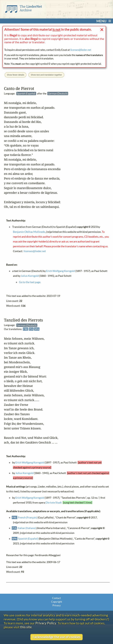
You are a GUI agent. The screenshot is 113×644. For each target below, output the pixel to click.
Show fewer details (16, 75)
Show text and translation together (46, 75)
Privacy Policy (46, 623)
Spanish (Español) (28, 538)
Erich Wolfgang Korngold (30, 462)
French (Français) (28, 517)
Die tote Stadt (54, 502)
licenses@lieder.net (81, 50)
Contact (56, 598)
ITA (31, 329)
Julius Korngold (24, 473)
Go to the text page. (30, 282)
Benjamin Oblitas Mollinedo (29, 232)
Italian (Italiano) (27, 528)
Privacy (57, 605)
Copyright (57, 602)
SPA (37, 329)
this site (26, 627)
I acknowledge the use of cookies (57, 637)
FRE (25, 329)
